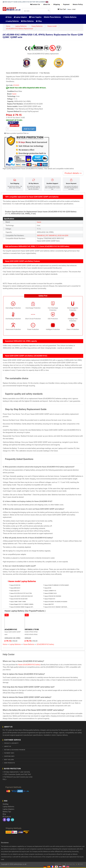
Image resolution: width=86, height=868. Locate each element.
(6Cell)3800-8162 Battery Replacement (20, 29)
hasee (14, 94)
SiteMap (6, 804)
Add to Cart (29, 129)
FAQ (80, 864)
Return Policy (78, 4)
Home (9, 17)
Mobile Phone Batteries (52, 17)
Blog (39, 21)
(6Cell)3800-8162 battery (45, 644)
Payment (66, 4)
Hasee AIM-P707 (49, 604)
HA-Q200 (65, 236)
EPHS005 (16, 85)
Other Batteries (27, 21)
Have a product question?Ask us (17, 133)
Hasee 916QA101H (50, 599)
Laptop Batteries (12, 21)
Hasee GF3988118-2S (51, 593)
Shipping (57, 4)
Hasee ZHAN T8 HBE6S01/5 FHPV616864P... (57, 585)
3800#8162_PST (43, 236)
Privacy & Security (11, 743)
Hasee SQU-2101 (15, 591)
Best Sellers (9, 760)
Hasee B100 (48, 588)
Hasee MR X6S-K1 (15, 588)
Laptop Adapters (20, 17)
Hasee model (52, 26)
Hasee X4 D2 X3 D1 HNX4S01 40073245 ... (56, 607)
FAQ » (5, 779)
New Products (10, 763)
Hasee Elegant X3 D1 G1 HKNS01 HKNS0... (22, 604)
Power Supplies (35, 17)
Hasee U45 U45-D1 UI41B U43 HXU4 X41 (22, 596)
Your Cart (63, 9)
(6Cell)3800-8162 (11, 629)
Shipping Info (9, 756)
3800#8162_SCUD (55, 236)
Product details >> (73, 173)
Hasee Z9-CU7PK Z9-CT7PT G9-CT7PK (21, 593)
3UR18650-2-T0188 (32, 629)
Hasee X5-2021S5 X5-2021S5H (19, 599)
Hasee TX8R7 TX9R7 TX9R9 (18, 602)
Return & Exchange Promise (15, 750)
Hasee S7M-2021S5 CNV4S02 (53, 596)
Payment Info (9, 753)
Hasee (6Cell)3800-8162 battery (29, 665)
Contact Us (35, 4)
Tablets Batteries (70, 17)
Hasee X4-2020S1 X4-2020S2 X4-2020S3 (56, 602)
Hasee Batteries (37, 26)
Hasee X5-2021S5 (15, 585)
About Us (47, 4)
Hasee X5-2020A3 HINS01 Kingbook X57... (22, 607)
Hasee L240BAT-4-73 (50, 591)
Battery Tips (7, 812)
